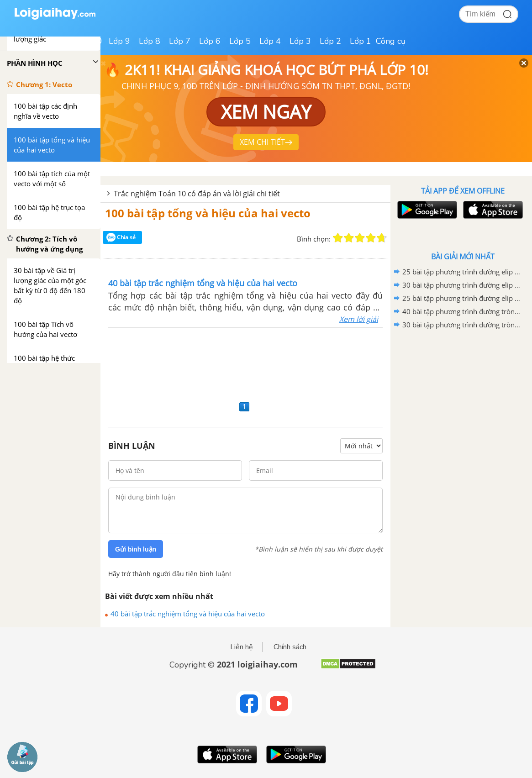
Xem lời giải (359, 319)
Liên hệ (242, 647)
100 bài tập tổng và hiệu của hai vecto (208, 213)
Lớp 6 (210, 41)
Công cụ (391, 41)
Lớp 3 (300, 41)
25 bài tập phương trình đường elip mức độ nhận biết (461, 298)
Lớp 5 (240, 41)
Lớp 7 (180, 41)
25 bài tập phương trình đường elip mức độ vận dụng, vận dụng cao (461, 272)
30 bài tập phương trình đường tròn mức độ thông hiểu (461, 325)
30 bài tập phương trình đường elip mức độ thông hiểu (461, 285)
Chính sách (290, 647)
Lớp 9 (119, 41)
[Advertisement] (245, 363)
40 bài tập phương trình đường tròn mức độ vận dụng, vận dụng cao (461, 311)
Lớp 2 (330, 41)
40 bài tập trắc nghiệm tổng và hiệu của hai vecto (188, 614)
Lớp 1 (361, 41)
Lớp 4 (270, 41)
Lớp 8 (150, 41)
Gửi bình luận (136, 549)
